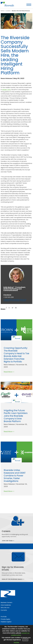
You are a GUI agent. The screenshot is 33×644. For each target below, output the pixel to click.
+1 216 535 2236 (8, 297)
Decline (16, 642)
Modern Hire (6, 90)
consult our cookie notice (20, 634)
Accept (25, 640)
